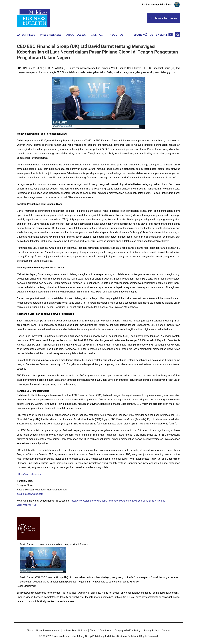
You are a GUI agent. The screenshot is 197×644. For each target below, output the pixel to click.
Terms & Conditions (101, 631)
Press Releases (51, 35)
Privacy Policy (151, 631)
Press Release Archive (48, 631)
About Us (117, 35)
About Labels (76, 35)
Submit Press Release (75, 631)
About (30, 631)
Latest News (26, 35)
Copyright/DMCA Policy (127, 631)
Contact (98, 35)
